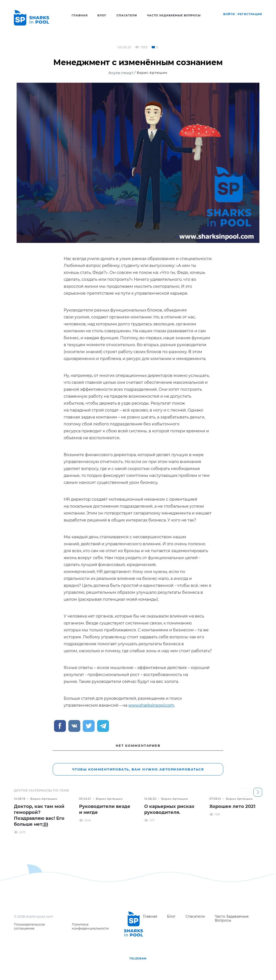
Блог (102, 15)
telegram (138, 958)
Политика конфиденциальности (90, 926)
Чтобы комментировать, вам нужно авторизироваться (138, 769)
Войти (229, 14)
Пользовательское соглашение (29, 926)
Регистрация (250, 14)
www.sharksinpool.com (151, 705)
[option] (40, 815)
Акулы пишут (121, 73)
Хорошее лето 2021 (232, 806)
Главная (80, 15)
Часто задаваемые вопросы (174, 15)
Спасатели (127, 15)
